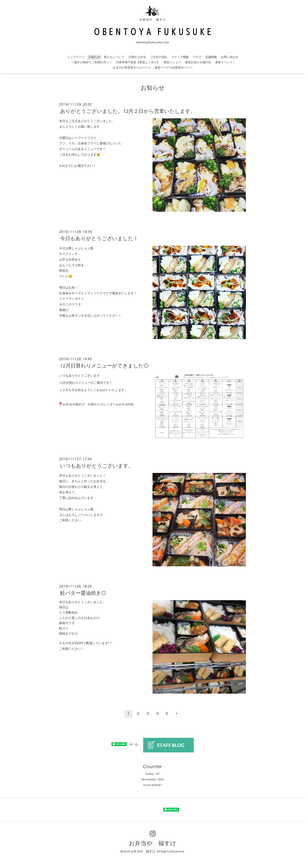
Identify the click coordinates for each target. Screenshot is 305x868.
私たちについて (114, 57)
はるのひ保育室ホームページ (132, 68)
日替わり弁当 (137, 57)
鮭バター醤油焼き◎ (83, 593)
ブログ (197, 57)
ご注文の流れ (159, 57)
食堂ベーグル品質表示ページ (174, 68)
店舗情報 (211, 57)
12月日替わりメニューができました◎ (104, 366)
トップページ (76, 57)
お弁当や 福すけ (152, 843)
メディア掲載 (180, 57)
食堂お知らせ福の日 (198, 62)
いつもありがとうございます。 (97, 466)
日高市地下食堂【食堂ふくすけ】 (138, 62)
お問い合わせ (230, 57)
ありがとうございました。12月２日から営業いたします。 (128, 111)
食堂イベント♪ (225, 62)
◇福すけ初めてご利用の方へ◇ (92, 62)
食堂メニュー (172, 62)
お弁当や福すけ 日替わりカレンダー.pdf (92, 404)
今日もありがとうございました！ (99, 239)
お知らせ (94, 57)
